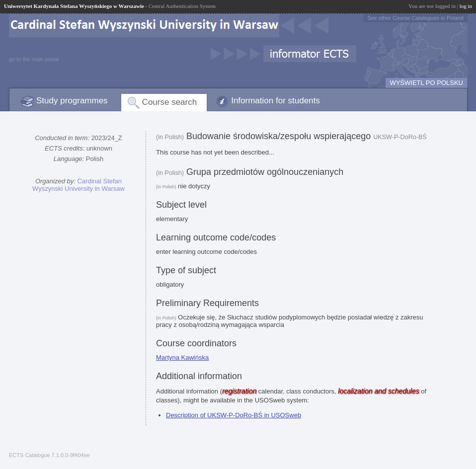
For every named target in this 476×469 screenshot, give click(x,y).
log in (466, 6)
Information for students (276, 101)
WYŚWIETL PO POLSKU (426, 83)
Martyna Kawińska (182, 357)
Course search (170, 102)
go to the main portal (34, 59)
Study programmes (72, 101)
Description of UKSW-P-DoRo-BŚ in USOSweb (234, 415)
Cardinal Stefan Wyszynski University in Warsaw (79, 185)
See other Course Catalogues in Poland (415, 18)
